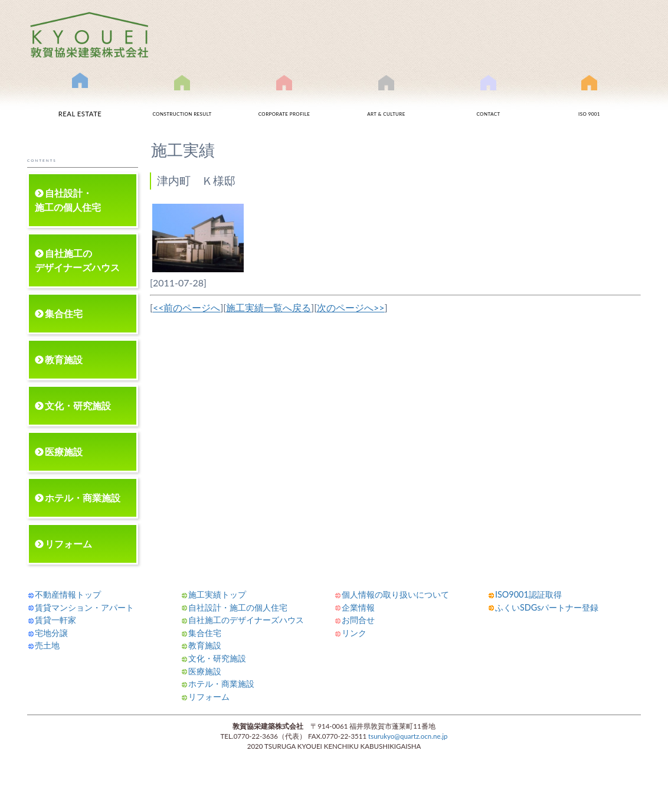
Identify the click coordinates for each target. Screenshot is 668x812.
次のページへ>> (351, 307)
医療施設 (64, 451)
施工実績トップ (217, 594)
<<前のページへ (187, 307)
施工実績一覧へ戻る (268, 307)
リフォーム (68, 544)
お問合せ (489, 102)
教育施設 (64, 359)
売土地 (47, 645)
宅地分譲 (51, 633)
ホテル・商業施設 (83, 498)
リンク (354, 633)
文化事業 (387, 102)
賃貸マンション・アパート (84, 607)
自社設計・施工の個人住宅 (68, 200)
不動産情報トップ (68, 594)
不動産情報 (80, 100)
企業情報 (358, 607)
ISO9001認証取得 (589, 102)
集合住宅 (64, 313)
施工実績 (182, 102)
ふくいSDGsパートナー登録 (547, 607)
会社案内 (284, 102)
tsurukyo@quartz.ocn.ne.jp (408, 736)
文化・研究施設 (78, 405)
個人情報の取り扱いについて (395, 594)
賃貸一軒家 (55, 620)
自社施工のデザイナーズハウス (77, 260)
